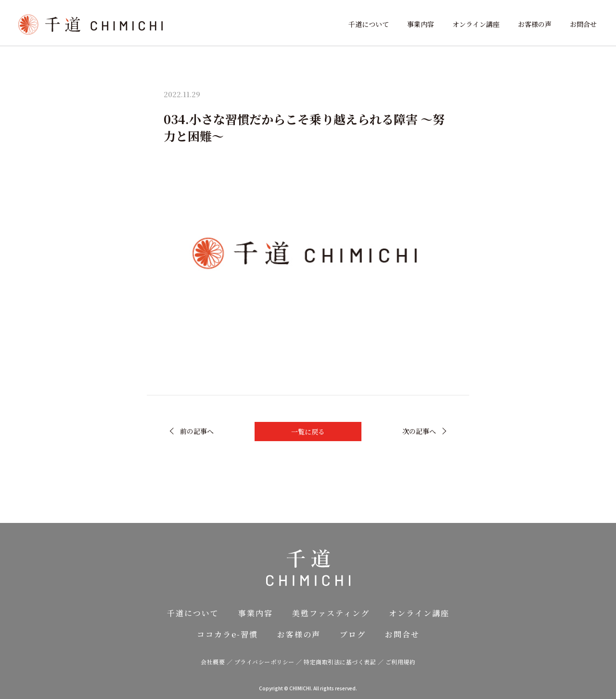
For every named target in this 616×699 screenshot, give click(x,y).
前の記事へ (197, 431)
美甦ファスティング (331, 613)
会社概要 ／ (218, 662)
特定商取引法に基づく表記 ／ (345, 662)
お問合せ (583, 24)
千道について (369, 24)
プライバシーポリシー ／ (269, 662)
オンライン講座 (476, 24)
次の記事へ (419, 431)
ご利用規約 (401, 662)
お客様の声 (535, 24)
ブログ (353, 634)
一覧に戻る (308, 432)
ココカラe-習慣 (227, 634)
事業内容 (421, 24)
